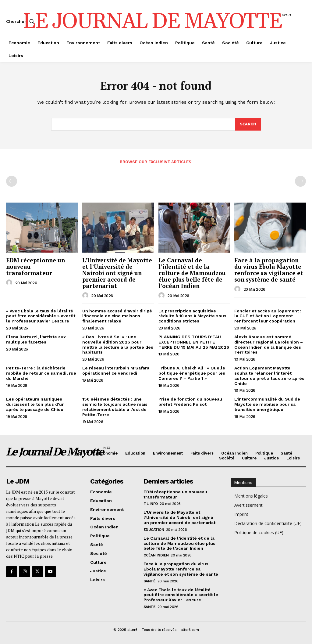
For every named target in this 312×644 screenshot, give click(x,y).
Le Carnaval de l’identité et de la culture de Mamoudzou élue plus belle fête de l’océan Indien (192, 273)
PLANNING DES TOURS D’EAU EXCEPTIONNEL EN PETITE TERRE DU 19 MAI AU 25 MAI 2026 (194, 342)
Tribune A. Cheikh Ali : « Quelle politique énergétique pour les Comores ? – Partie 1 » (192, 373)
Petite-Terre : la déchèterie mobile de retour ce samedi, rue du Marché (41, 373)
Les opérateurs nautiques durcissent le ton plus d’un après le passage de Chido (35, 404)
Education (154, 530)
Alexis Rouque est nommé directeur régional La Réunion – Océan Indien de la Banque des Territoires (269, 344)
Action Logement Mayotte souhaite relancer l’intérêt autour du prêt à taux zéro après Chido (269, 376)
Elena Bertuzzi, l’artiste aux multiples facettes (36, 339)
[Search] (248, 124)
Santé (150, 581)
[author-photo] (10, 283)
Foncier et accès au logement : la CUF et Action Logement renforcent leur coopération (268, 316)
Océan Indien (156, 555)
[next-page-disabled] (300, 181)
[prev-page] (12, 181)
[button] (21, 21)
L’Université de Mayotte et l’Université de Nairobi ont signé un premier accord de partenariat (117, 273)
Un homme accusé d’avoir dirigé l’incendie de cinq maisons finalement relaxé (117, 316)
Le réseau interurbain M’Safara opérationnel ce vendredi (116, 371)
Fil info (151, 504)
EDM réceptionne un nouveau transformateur (175, 494)
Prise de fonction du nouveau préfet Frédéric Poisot (190, 402)
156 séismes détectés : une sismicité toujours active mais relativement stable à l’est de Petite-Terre (115, 407)
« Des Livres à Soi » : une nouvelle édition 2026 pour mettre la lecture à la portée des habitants (118, 344)
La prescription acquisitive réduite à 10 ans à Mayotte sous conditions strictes (192, 316)
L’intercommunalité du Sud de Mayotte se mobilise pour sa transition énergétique (267, 404)
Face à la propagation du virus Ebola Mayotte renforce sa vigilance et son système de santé (269, 270)
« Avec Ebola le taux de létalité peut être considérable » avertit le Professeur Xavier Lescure (41, 316)
